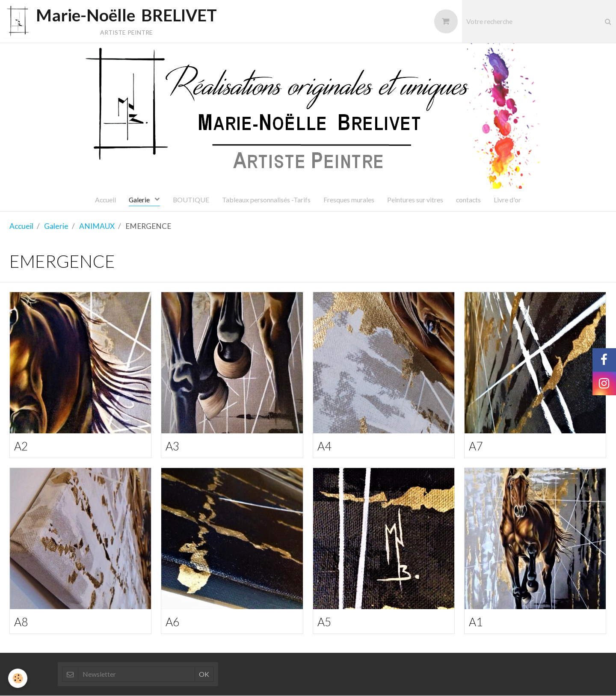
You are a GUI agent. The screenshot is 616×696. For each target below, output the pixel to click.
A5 (324, 622)
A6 (173, 622)
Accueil (105, 200)
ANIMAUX (97, 226)
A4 (324, 446)
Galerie (140, 200)
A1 (476, 622)
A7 (476, 446)
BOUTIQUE (191, 200)
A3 (173, 446)
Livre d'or (507, 200)
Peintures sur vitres (415, 200)
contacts (468, 200)
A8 (21, 622)
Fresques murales (349, 200)
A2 (21, 446)
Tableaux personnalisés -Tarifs (266, 200)
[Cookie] (18, 678)
